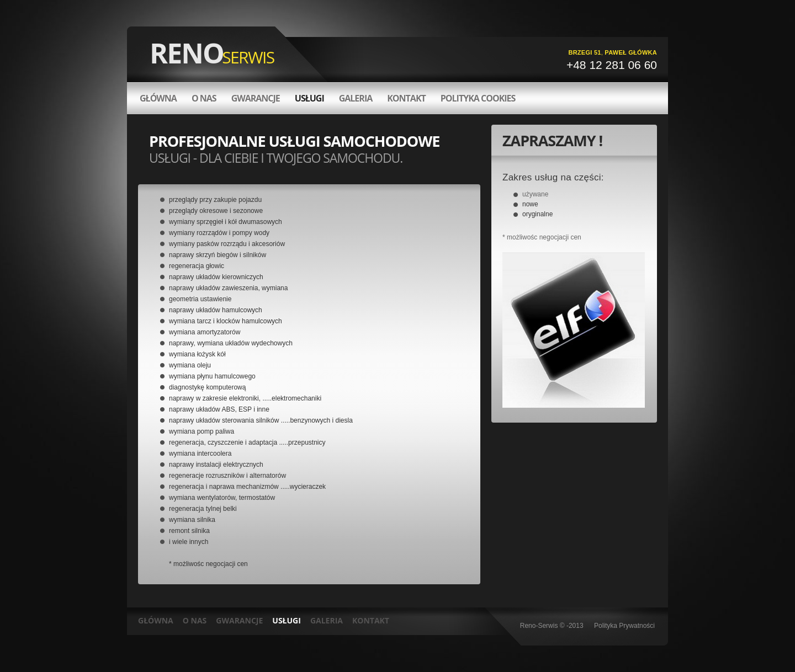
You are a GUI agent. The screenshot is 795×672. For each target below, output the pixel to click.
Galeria (356, 98)
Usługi (309, 98)
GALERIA (327, 620)
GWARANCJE (239, 620)
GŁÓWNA (158, 98)
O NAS (195, 620)
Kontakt (406, 98)
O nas (204, 98)
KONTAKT (371, 620)
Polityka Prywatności (624, 626)
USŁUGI (287, 620)
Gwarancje (256, 98)
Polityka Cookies (478, 98)
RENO (212, 53)
